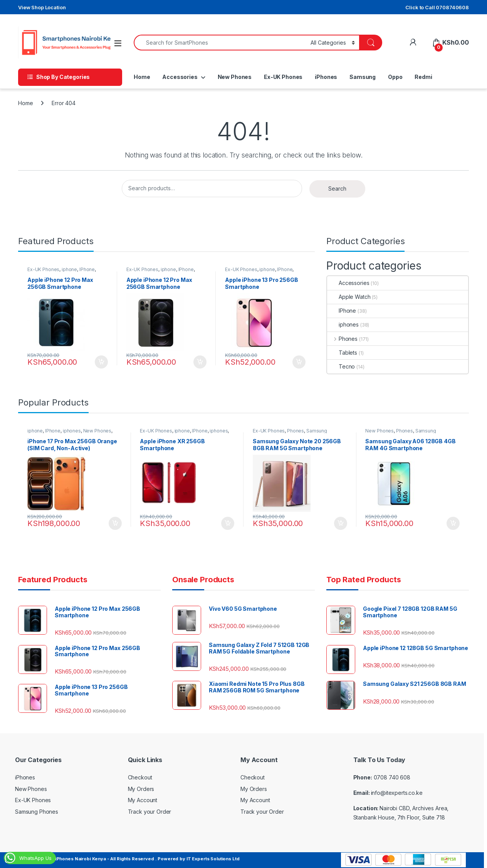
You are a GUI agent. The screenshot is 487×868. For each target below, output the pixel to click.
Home (142, 77)
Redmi (423, 77)
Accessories (180, 77)
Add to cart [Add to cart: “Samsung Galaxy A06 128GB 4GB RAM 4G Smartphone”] (453, 523)
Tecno (341, 366)
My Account (143, 800)
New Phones (235, 77)
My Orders (141, 789)
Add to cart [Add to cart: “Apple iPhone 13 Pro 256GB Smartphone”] (299, 362)
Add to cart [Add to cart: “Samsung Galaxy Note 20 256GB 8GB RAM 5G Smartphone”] (341, 523)
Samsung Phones (37, 812)
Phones (342, 339)
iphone (69, 269)
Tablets (342, 353)
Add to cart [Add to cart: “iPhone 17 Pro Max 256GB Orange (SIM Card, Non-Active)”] (115, 523)
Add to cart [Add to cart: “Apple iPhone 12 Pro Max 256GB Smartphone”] (101, 362)
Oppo (395, 77)
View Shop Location (42, 7)
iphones (343, 324)
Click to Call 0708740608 (437, 7)
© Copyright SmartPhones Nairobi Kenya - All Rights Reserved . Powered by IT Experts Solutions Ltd (127, 859)
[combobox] (220, 43)
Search (337, 189)
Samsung (363, 77)
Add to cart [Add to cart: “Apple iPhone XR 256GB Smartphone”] (228, 523)
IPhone (87, 269)
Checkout (140, 777)
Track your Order (150, 812)
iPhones (326, 77)
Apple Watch (349, 297)
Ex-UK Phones (283, 77)
